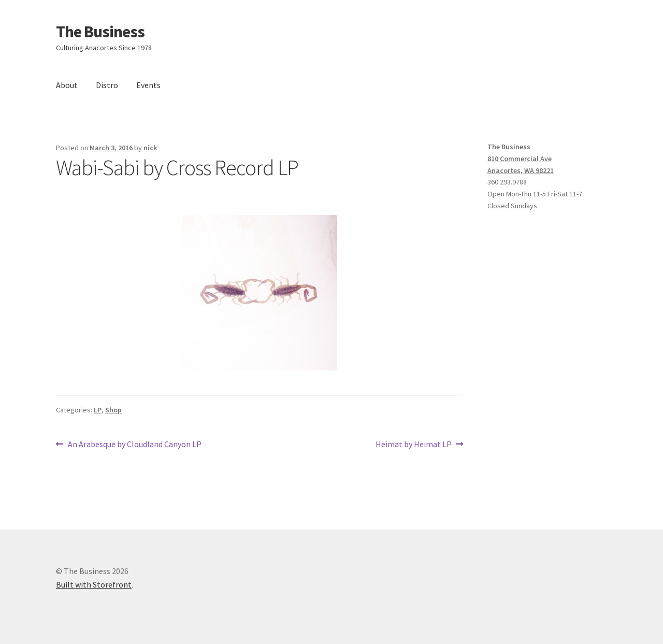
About (67, 85)
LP (98, 410)
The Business (100, 32)
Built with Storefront (94, 584)
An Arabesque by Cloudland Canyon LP (134, 445)
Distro (107, 85)
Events (148, 85)
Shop (113, 410)
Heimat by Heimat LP (414, 445)
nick (150, 148)
